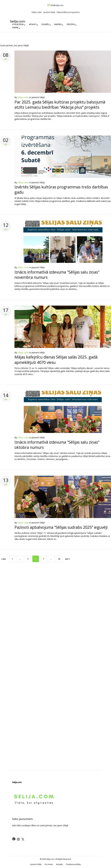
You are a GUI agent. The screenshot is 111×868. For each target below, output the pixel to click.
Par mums (49, 864)
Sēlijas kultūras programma (68, 12)
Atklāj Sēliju (18, 27)
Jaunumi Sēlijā (49, 12)
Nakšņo (60, 27)
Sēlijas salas (37, 12)
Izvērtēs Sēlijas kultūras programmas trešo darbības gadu (61, 189)
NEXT (68, 559)
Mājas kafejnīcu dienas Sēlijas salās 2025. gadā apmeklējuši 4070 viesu (56, 360)
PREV (3, 559)
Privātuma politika (73, 864)
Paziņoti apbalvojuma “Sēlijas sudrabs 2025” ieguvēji (61, 527)
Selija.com (20, 21)
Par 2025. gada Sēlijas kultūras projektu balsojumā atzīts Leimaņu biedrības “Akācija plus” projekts (60, 104)
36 (59, 559)
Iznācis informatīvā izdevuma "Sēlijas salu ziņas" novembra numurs (57, 274)
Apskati (33, 27)
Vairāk (87, 27)
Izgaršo (46, 27)
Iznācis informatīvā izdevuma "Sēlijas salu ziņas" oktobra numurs (57, 445)
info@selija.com (57, 5)
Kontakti (59, 864)
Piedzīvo (74, 27)
